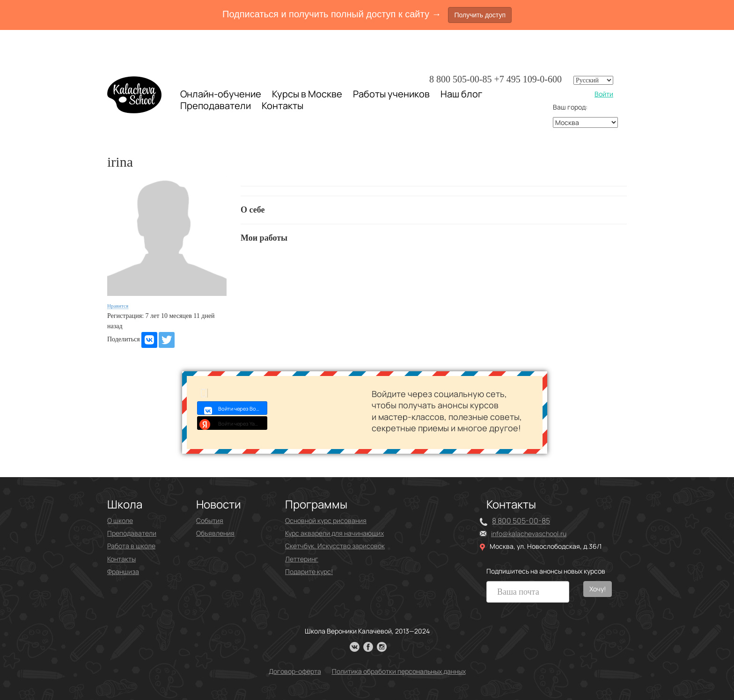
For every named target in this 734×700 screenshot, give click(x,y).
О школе (120, 520)
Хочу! (598, 589)
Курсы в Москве (307, 94)
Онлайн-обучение (221, 94)
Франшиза (123, 571)
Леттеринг (302, 559)
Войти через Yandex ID (232, 423)
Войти (604, 94)
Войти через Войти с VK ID (232, 408)
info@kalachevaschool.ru (529, 534)
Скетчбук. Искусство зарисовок (335, 546)
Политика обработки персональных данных (399, 671)
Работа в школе (131, 546)
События (210, 520)
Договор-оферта (295, 671)
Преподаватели (216, 106)
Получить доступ (480, 15)
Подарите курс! (309, 571)
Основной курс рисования (326, 520)
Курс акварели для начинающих (334, 533)
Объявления (215, 533)
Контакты (283, 106)
